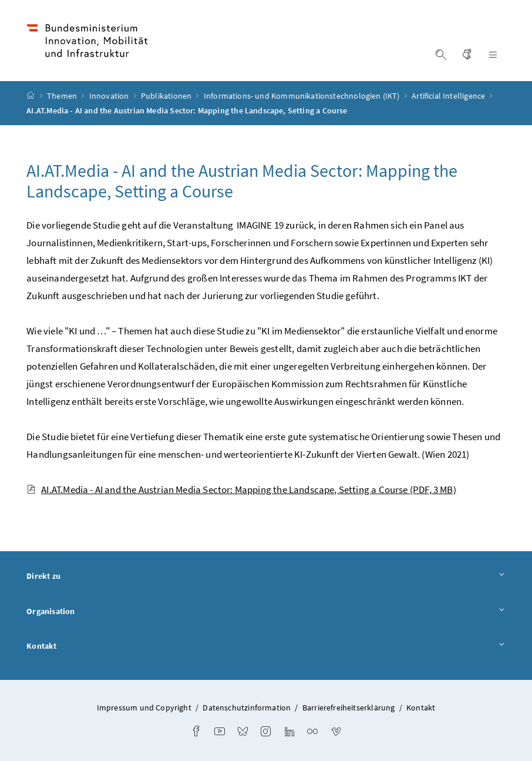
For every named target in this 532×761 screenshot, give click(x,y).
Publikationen (167, 96)
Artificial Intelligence (449, 96)
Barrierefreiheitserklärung (349, 708)
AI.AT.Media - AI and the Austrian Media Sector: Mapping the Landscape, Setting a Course (241, 490)
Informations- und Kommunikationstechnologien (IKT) (303, 96)
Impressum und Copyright (144, 708)
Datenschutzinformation (247, 708)
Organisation (266, 612)
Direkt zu (266, 576)
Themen (63, 96)
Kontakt (266, 646)
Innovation (110, 96)
